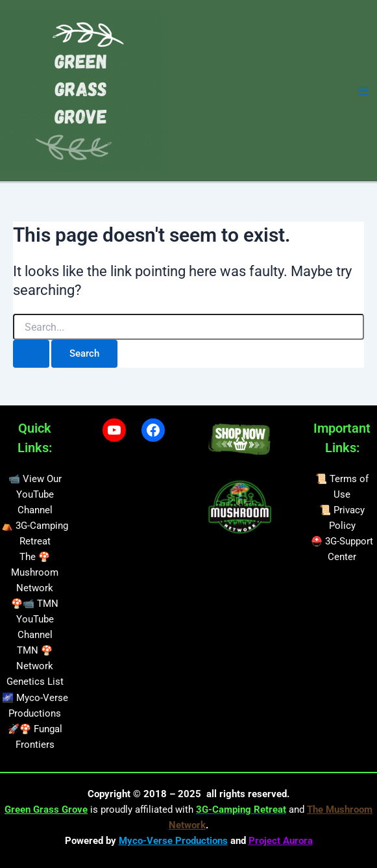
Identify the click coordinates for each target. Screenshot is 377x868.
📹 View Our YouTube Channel (35, 494)
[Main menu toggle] (363, 91)
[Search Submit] (31, 354)
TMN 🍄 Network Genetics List (35, 666)
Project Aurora (281, 841)
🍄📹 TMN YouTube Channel (35, 619)
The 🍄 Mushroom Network (35, 572)
